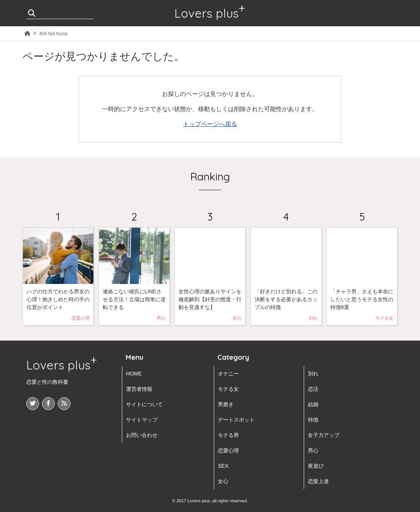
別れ (313, 374)
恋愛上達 (318, 481)
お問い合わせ (142, 435)
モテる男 (228, 435)
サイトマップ (142, 420)
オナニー (228, 374)
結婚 (313, 404)
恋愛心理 (228, 450)
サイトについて (144, 404)
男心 (313, 450)
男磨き (226, 404)
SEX (223, 466)
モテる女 (228, 389)
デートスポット (236, 420)
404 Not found (53, 34)
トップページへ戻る (210, 124)
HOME (134, 374)
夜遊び (316, 466)
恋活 (313, 389)
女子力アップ (324, 435)
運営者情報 (139, 389)
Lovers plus (206, 13)
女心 (223, 481)
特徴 (313, 420)
